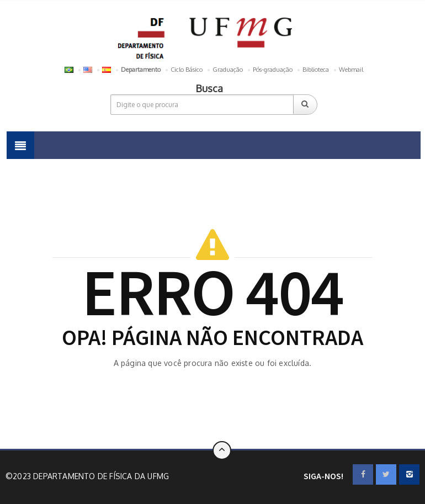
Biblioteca (316, 70)
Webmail (351, 70)
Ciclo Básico (187, 70)
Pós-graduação (273, 70)
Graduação (228, 70)
